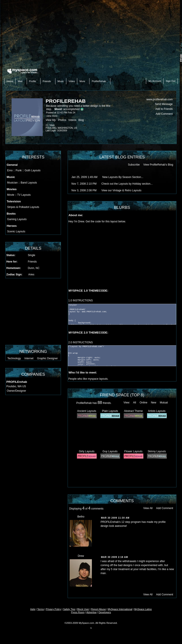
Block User (83, 609)
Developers (105, 612)
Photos (62, 120)
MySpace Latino (143, 609)
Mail (21, 81)
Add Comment (164, 114)
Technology (14, 358)
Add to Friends (164, 109)
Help (33, 609)
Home (10, 81)
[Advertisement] (91, 33)
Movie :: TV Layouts (19, 195)
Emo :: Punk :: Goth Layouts (24, 170)
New (154, 403)
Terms (40, 609)
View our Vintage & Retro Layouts (121, 190)
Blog (81, 120)
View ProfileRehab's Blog (158, 165)
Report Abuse (98, 609)
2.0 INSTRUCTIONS (81, 342)
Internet (29, 358)
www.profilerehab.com (160, 99)
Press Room (78, 612)
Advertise (91, 612)
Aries (31, 275)
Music (61, 81)
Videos (72, 120)
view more (52, 116)
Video (72, 81)
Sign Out (171, 81)
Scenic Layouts (16, 231)
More (83, 81)
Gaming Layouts (17, 219)
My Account (155, 81)
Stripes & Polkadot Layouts (23, 207)
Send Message (164, 104)
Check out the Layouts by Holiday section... (127, 184)
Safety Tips (69, 609)
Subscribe (134, 165)
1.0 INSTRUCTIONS (81, 300)
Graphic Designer (47, 358)
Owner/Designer (17, 391)
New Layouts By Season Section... (123, 177)
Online (143, 403)
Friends (48, 81)
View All (148, 508)
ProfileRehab (100, 81)
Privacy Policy (53, 609)
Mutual (164, 403)
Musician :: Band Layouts (22, 183)
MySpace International (120, 609)
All (134, 403)
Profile (34, 81)
